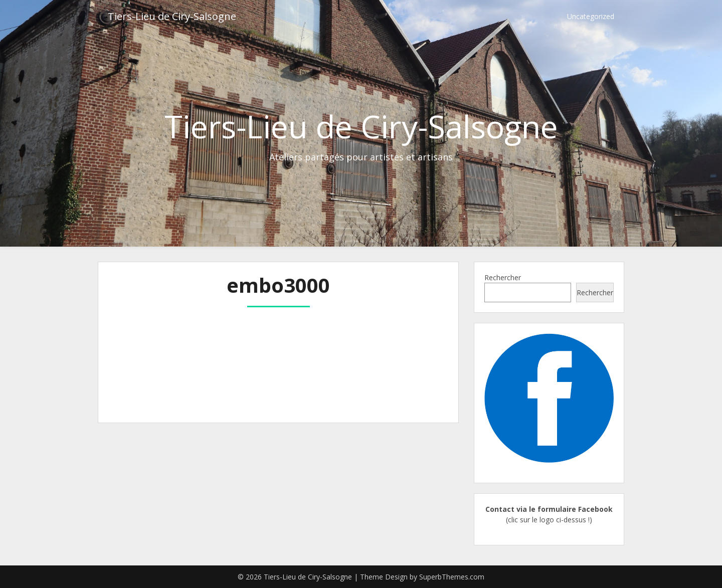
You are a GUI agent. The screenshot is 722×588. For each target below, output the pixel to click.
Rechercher (503, 277)
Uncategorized (591, 16)
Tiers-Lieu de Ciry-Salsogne (172, 16)
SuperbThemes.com (452, 577)
